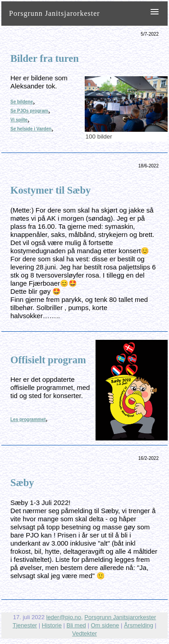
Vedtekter (84, 633)
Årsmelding (139, 625)
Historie (52, 625)
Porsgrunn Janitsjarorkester (120, 617)
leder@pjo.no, (65, 617)
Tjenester (25, 625)
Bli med (76, 625)
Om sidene (105, 625)
